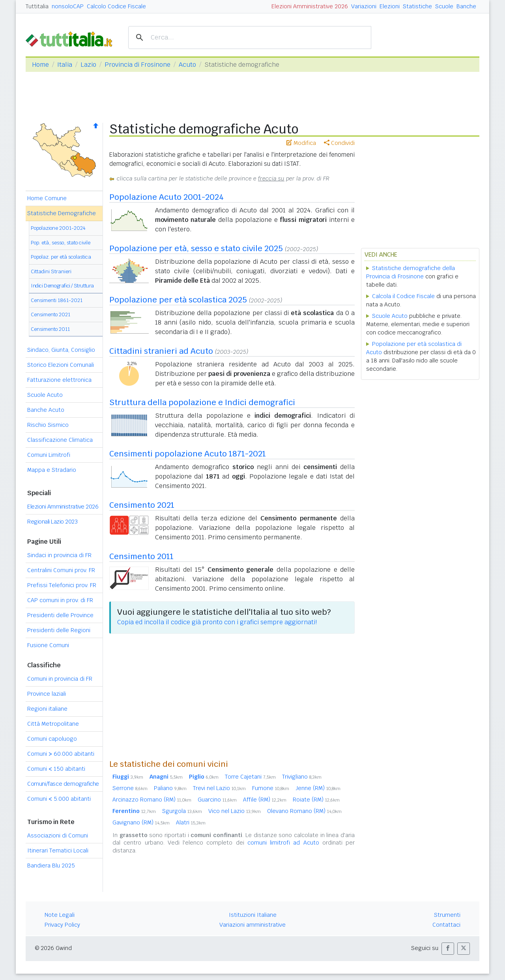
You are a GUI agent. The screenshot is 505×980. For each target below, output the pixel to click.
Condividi (339, 143)
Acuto (187, 65)
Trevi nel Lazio (219, 788)
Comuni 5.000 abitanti (59, 799)
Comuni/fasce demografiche (63, 784)
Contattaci (446, 925)
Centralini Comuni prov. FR (61, 570)
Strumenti (447, 915)
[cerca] (249, 38)
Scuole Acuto (45, 395)
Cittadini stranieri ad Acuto (161, 351)
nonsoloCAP (68, 6)
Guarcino (217, 800)
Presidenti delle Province (60, 615)
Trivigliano (302, 777)
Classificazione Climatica (60, 440)
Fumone (271, 788)
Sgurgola (182, 811)
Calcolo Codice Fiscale (116, 6)
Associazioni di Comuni (58, 835)
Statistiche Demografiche (62, 213)
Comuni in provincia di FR (60, 679)
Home (40, 65)
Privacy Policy (62, 925)
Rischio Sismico (48, 425)
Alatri (191, 822)
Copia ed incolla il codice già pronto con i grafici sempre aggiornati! (217, 622)
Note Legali (60, 915)
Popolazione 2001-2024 (58, 228)
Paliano (170, 788)
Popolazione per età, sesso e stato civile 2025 (196, 248)
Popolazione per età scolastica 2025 (178, 300)
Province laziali (47, 694)
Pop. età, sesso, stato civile (61, 243)
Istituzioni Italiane (253, 915)
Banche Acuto (46, 410)
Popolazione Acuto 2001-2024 (166, 197)
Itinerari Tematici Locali (58, 850)
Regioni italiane (47, 709)
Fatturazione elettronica (59, 380)
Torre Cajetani (250, 777)
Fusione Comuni (48, 645)
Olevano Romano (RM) (304, 811)
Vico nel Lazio (235, 811)
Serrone (130, 788)
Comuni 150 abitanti (56, 769)
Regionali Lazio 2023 (52, 522)
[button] (448, 949)
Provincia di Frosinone (137, 65)
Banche (466, 6)
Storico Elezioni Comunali (61, 365)
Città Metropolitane (53, 724)
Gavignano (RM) (141, 822)
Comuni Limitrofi (49, 455)
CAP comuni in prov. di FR (60, 600)
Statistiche (417, 6)
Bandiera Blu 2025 (51, 865)
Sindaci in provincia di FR (59, 555)
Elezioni (390, 6)
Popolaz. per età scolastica (61, 257)
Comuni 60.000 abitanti (61, 754)
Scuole (444, 6)
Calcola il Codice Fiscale (403, 296)
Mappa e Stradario (52, 470)
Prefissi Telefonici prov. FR (62, 585)
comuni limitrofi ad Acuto (283, 843)
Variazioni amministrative (252, 925)
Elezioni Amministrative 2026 (310, 6)
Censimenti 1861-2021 (57, 300)
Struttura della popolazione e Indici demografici (202, 402)
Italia (65, 65)
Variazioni (364, 6)
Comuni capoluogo (52, 739)
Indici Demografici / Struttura (62, 286)
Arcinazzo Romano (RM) (152, 800)
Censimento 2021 (50, 314)
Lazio (88, 65)
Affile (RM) (265, 800)
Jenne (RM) (318, 788)
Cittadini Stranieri (51, 271)
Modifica (301, 143)
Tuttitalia (37, 6)
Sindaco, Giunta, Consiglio (61, 350)
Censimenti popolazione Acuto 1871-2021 (188, 454)
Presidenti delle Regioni (59, 630)
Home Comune (47, 198)
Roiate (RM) (316, 800)
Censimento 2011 (50, 329)
